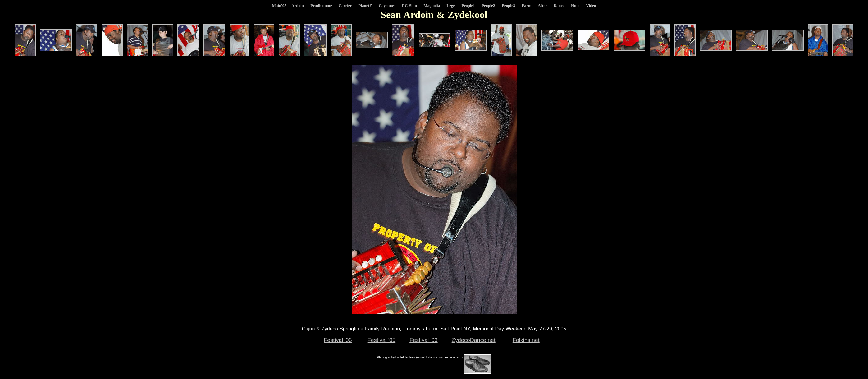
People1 (468, 5)
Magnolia (432, 5)
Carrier (345, 5)
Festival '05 (381, 340)
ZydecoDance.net (474, 340)
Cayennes (387, 5)
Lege (451, 5)
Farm (527, 5)
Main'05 (279, 5)
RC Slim (409, 5)
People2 (488, 5)
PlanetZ (365, 5)
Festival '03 (423, 340)
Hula (575, 5)
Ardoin (298, 5)
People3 (508, 5)
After (542, 5)
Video (591, 5)
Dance (559, 5)
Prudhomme (321, 5)
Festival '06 (338, 340)
